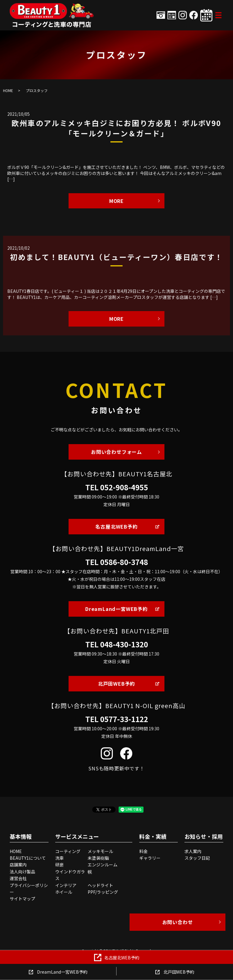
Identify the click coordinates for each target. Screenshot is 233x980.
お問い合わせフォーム (116, 452)
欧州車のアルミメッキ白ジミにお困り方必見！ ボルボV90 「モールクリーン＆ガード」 (116, 128)
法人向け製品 (22, 872)
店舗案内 (18, 865)
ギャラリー (150, 858)
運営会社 (18, 878)
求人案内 (193, 851)
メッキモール (100, 851)
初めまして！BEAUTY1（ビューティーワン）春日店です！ (116, 257)
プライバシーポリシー (29, 889)
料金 (144, 851)
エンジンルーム (103, 865)
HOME (8, 90)
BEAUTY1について (28, 858)
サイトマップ (22, 899)
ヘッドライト (100, 885)
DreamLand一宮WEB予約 (116, 609)
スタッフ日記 (197, 858)
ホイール (64, 892)
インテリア (66, 885)
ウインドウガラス (70, 875)
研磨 (59, 865)
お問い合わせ (178, 922)
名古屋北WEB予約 (116, 526)
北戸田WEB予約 (116, 684)
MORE (116, 201)
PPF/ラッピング (103, 892)
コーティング (68, 851)
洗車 (59, 858)
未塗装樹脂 (98, 858)
